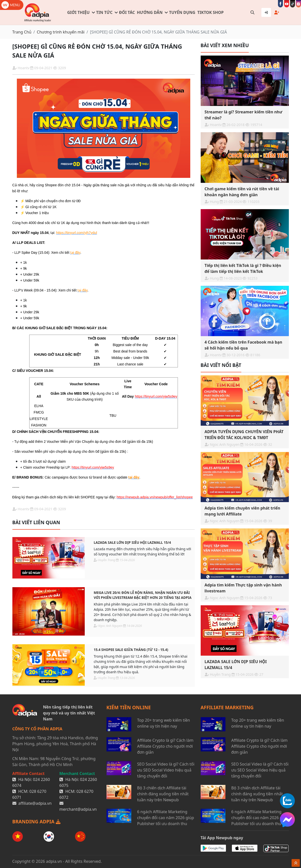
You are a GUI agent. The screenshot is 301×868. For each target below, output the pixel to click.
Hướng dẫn (150, 12)
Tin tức (104, 12)
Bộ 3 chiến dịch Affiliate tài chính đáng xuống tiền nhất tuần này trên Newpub (163, 794)
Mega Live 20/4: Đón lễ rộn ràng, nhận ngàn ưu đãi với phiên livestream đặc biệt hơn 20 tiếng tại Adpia (143, 595)
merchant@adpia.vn (78, 809)
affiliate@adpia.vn (35, 803)
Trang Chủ (22, 32)
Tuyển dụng (182, 12)
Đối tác (127, 12)
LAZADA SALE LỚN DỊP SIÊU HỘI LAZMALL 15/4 (132, 542)
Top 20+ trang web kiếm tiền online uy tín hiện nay (164, 723)
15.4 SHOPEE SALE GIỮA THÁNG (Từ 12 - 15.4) (131, 650)
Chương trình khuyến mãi (61, 32)
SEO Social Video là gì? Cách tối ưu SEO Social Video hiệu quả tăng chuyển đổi (166, 770)
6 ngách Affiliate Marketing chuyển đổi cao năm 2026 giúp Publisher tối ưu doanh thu (166, 818)
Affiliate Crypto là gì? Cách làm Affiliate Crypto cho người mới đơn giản (165, 746)
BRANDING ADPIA (36, 821)
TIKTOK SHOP (211, 12)
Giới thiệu (78, 12)
